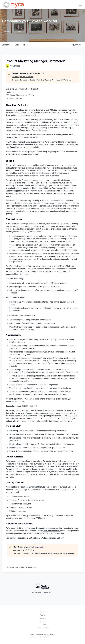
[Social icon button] (80, 5)
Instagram (48, 538)
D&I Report (40, 518)
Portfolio (42, 621)
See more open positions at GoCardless (22, 567)
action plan (55, 533)
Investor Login (42, 628)
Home (43, 612)
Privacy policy (36, 593)
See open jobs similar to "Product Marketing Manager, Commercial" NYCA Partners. (42, 80)
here (16, 518)
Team (43, 615)
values (39, 461)
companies (7, 45)
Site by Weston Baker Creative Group (42, 637)
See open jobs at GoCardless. (23, 77)
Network (42, 618)
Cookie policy (47, 593)
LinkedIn (60, 538)
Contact (42, 625)
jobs (17, 45)
